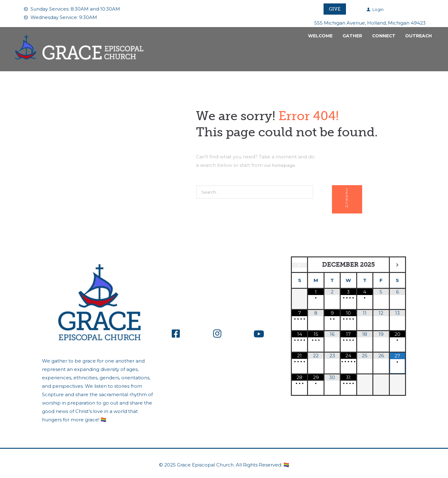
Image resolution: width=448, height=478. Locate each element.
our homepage (282, 165)
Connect (384, 36)
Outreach (418, 36)
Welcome (320, 36)
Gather (352, 36)
